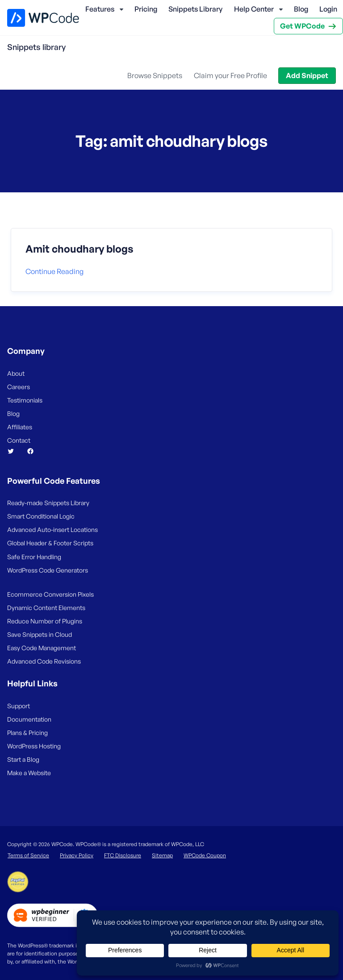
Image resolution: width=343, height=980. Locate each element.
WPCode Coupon (205, 855)
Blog (301, 9)
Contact (19, 440)
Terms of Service (28, 855)
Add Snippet (307, 75)
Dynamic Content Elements (46, 608)
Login (328, 9)
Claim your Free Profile (230, 75)
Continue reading (54, 271)
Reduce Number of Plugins (45, 621)
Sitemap (162, 855)
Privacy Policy (77, 855)
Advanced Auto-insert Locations (52, 529)
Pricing (146, 9)
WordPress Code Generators (48, 570)
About (16, 373)
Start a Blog (23, 759)
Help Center (254, 9)
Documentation (29, 719)
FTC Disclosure (123, 855)
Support (19, 706)
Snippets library (36, 47)
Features (100, 9)
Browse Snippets (155, 75)
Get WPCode (302, 26)
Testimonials (25, 400)
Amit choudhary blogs (79, 249)
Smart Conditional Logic (41, 516)
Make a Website (29, 773)
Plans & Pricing (27, 733)
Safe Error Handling (34, 557)
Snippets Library (195, 9)
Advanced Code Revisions (44, 661)
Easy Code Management (42, 648)
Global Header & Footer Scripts (50, 543)
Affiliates (20, 427)
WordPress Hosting (34, 746)
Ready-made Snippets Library (48, 503)
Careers (19, 387)
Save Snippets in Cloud (40, 634)
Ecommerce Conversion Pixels (50, 594)
